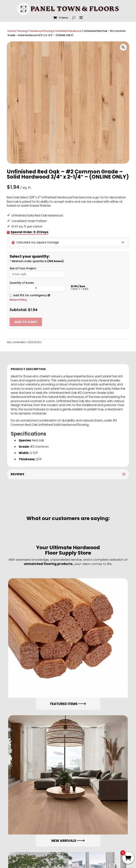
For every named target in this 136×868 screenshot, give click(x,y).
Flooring (22, 31)
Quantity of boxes (22, 283)
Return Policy (18, 300)
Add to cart (26, 322)
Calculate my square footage (68, 242)
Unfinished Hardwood (68, 31)
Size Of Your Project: (23, 268)
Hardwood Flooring (41, 31)
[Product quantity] (37, 288)
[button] (123, 47)
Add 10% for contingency (30, 295)
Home (11, 31)
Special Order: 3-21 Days (30, 232)
